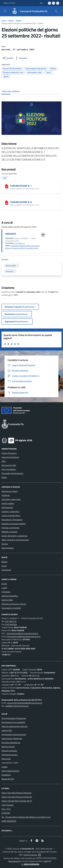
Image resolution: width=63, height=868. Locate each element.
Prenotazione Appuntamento (14, 734)
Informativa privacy (10, 755)
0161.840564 (11, 624)
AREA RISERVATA (30, 864)
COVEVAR (6, 813)
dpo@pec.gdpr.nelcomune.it (17, 706)
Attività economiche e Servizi (14, 604)
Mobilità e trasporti (9, 532)
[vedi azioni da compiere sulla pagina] (21, 58)
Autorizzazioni (7, 507)
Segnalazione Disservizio (12, 738)
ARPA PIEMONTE (9, 821)
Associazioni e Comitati (11, 608)
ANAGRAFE (11, 234)
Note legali (6, 759)
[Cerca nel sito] (56, 11)
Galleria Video (7, 600)
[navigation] (5, 11)
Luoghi (4, 588)
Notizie (19, 21)
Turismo (5, 544)
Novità (11, 21)
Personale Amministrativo (12, 473)
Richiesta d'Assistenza (11, 743)
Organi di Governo (9, 453)
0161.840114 (19, 243)
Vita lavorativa (8, 548)
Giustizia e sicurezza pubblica (13, 524)
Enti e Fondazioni (9, 469)
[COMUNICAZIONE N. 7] (7, 186)
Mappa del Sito (8, 779)
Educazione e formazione (12, 520)
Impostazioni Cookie (10, 763)
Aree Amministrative (10, 457)
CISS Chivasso (7, 805)
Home (4, 21)
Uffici (4, 461)
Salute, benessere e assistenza (14, 536)
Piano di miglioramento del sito (14, 726)
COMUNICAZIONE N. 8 (21, 202)
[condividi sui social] (8, 58)
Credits (4, 767)
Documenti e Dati (9, 465)
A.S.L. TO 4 (6, 809)
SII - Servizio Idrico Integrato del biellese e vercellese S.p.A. (26, 817)
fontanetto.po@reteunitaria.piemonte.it (25, 246)
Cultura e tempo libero (11, 515)
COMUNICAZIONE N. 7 (21, 186)
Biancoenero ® (15, 861)
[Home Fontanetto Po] (28, 11)
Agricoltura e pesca (9, 491)
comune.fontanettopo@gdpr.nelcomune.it (25, 703)
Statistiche (6, 775)
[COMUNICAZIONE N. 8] (7, 203)
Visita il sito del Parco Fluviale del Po (17, 801)
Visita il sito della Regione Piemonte (17, 793)
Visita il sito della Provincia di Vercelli (17, 797)
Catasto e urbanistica (10, 511)
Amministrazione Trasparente (14, 718)
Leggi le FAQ (7, 730)
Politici (4, 477)
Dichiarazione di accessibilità (13, 722)
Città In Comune (30, 855)
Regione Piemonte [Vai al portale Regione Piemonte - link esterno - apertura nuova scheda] (10, 3)
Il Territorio (6, 592)
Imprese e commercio (10, 528)
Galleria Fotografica (10, 596)
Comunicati (6, 570)
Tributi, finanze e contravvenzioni (15, 540)
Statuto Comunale (9, 751)
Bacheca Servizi (8, 747)
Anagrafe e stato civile (11, 499)
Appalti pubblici (8, 503)
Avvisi (4, 566)
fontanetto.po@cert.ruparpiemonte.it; (23, 633)
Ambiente (6, 495)
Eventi (4, 584)
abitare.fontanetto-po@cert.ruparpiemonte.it (22, 248)
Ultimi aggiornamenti (10, 771)
